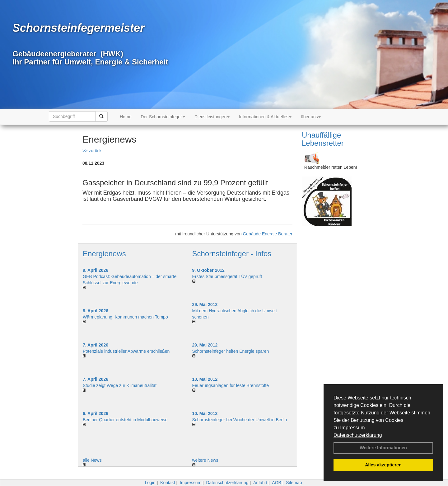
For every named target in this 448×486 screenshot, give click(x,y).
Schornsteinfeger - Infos (232, 254)
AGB (277, 483)
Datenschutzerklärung (358, 435)
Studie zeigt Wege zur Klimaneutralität (120, 385)
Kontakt (168, 483)
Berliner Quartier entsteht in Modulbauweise (125, 420)
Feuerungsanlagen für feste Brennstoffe (231, 385)
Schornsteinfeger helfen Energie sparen (231, 351)
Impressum (352, 428)
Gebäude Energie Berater (268, 234)
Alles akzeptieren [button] (383, 465)
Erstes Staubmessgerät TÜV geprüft (227, 276)
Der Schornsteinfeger (163, 117)
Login (150, 483)
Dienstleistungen (212, 117)
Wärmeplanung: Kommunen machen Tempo (125, 317)
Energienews (104, 254)
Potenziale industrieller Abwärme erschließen (126, 351)
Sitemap (294, 483)
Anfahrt (260, 483)
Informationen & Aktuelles (265, 117)
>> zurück (92, 151)
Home (126, 117)
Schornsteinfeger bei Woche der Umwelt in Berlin (240, 420)
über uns (311, 117)
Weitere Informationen (383, 448)
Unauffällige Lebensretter (323, 139)
